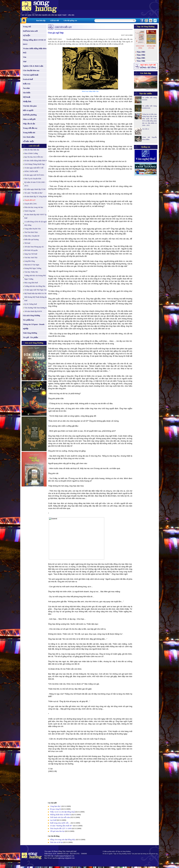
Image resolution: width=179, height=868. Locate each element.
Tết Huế (27, 243)
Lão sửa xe (146, 129)
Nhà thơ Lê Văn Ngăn (32, 265)
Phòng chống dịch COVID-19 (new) (34, 42)
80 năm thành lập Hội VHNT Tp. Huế (36, 216)
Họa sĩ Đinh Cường (31, 153)
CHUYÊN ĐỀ (34, 146)
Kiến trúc (27, 84)
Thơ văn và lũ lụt (56, 842)
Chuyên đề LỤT (30, 200)
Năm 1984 (141, 55)
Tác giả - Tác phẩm (31, 337)
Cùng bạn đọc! (56, 806)
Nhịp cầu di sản (29, 124)
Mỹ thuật (27, 97)
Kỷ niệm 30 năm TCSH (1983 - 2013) (35, 184)
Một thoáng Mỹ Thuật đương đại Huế (36, 299)
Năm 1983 (141, 52)
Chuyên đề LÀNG (31, 204)
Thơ (25, 62)
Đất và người (28, 110)
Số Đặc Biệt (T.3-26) (151, 47)
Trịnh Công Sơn (30, 211)
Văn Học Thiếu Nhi (31, 272)
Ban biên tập (41, 21)
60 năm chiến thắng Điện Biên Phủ (36, 161)
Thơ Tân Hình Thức (31, 232)
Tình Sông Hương (30, 333)
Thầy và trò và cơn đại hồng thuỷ (62, 812)
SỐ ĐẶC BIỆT (29, 141)
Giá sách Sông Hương (32, 315)
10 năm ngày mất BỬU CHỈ (34, 168)
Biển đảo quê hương (32, 240)
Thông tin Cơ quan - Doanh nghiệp (34, 326)
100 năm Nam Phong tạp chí (34, 247)
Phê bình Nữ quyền (31, 250)
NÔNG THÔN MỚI (31, 171)
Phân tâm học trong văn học (34, 207)
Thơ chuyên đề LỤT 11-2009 (61, 828)
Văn (25, 57)
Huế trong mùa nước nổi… (60, 823)
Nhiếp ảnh (27, 101)
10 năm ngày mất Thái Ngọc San (35, 290)
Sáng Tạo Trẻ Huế (31, 254)
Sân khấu (27, 93)
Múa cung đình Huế (31, 283)
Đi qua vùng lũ (55, 809)
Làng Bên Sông (30, 261)
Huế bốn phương (30, 115)
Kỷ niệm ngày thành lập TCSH (35, 189)
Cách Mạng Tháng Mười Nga (35, 164)
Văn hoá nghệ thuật (31, 75)
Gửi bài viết (55, 21)
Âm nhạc (27, 88)
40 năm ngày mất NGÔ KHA (34, 175)
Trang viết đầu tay (30, 128)
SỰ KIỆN (27, 35)
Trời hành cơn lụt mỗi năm (60, 817)
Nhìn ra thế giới (29, 119)
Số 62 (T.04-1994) (140, 47)
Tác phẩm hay (29, 320)
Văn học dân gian (30, 106)
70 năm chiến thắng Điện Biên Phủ (35, 51)
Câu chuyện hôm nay (31, 70)
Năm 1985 (141, 58)
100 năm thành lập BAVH (33, 311)
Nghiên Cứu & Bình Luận (33, 66)
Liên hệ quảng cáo (70, 21)
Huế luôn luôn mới (30, 31)
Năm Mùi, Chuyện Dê (32, 236)
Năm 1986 (141, 61)
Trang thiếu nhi (29, 133)
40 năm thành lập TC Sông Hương (36, 197)
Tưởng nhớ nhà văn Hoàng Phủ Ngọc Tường (35, 277)
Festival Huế (28, 79)
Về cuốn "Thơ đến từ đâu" (34, 193)
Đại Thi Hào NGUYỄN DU (34, 157)
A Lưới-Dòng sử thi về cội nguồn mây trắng (36, 223)
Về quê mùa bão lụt (57, 831)
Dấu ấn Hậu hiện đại (32, 150)
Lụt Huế (53, 820)
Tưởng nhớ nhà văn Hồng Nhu (35, 286)
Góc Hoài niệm (29, 137)
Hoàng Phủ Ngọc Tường (33, 268)
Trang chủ (27, 27)
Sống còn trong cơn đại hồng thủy (63, 840)
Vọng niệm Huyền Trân (33, 229)
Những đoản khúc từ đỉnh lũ (61, 815)
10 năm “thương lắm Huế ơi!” (61, 826)
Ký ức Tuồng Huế (31, 304)
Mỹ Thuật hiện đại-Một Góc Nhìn (36, 293)
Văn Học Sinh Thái (31, 258)
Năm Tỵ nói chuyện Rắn (33, 179)
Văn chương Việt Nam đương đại (36, 308)
